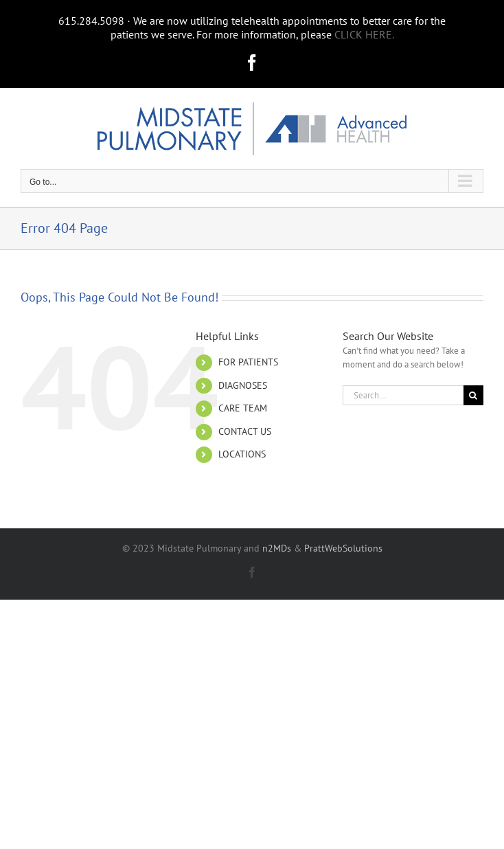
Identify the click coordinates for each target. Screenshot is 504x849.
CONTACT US (245, 431)
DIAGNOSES (243, 385)
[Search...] (403, 395)
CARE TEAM (243, 408)
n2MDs (277, 548)
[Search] (473, 395)
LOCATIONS (242, 454)
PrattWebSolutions (343, 548)
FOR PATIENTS (248, 362)
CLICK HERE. (364, 34)
